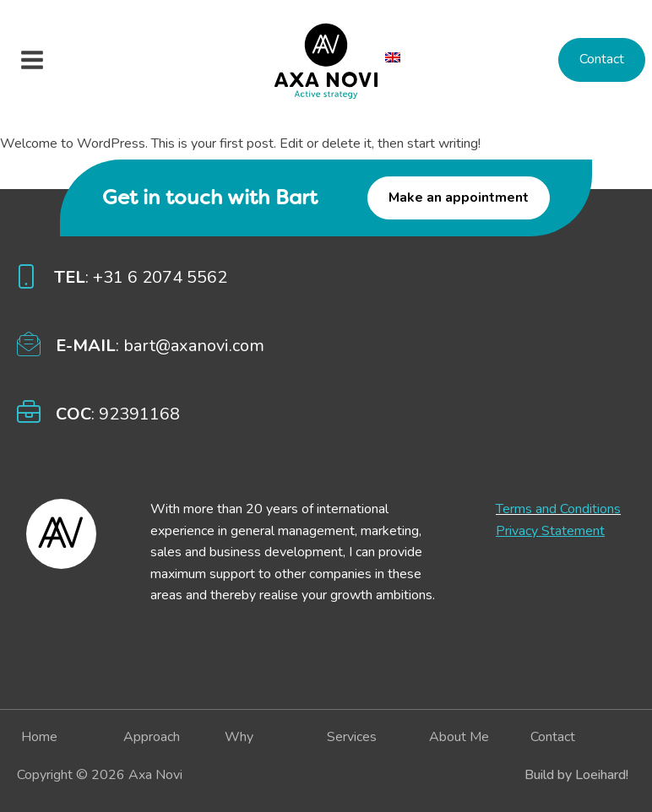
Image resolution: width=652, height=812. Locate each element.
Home (39, 737)
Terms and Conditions (558, 509)
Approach (152, 737)
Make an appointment (459, 198)
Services (352, 737)
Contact (602, 59)
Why (239, 737)
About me (459, 737)
